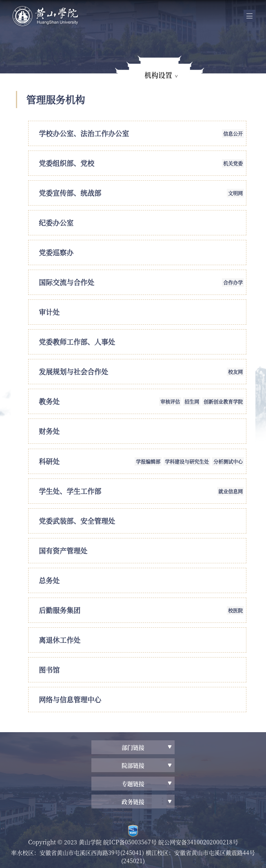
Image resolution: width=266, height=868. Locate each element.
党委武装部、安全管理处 (77, 521)
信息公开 (233, 134)
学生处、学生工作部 (70, 491)
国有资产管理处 (63, 550)
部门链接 (133, 747)
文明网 (235, 193)
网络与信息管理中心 (70, 699)
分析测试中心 (228, 462)
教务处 (49, 401)
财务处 (49, 431)
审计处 (49, 312)
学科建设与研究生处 (187, 462)
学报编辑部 (148, 462)
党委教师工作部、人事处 (77, 342)
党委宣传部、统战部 (70, 193)
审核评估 (170, 402)
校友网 (235, 372)
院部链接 (133, 765)
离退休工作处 (60, 640)
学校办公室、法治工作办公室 (84, 133)
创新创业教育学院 (223, 402)
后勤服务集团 (60, 610)
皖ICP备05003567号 (131, 842)
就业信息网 (231, 491)
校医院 (235, 610)
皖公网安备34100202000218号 (198, 842)
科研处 (49, 461)
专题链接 (133, 784)
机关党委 (233, 163)
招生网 (192, 402)
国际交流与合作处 (66, 282)
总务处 (49, 580)
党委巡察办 (56, 252)
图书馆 (49, 670)
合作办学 (233, 282)
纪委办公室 (56, 223)
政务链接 (133, 802)
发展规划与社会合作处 (73, 371)
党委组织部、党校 (66, 163)
